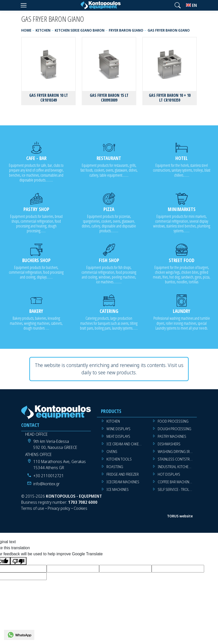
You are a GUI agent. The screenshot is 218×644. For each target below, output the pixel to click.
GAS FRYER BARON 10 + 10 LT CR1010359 (170, 98)
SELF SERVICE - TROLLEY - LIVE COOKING (177, 489)
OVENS (112, 452)
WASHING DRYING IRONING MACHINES (177, 452)
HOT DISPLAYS (169, 474)
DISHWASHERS (169, 444)
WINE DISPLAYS (118, 429)
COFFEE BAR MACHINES (175, 482)
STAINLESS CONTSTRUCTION (177, 459)
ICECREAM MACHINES (123, 482)
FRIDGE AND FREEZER (123, 474)
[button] (178, 5)
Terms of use (33, 508)
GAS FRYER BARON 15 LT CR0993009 (109, 98)
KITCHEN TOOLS (119, 459)
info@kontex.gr (47, 484)
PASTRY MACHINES (172, 436)
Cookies (80, 508)
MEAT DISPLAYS (118, 436)
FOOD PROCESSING (173, 421)
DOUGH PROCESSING (174, 429)
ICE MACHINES (118, 489)
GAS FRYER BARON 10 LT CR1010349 (49, 98)
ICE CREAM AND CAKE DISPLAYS (126, 444)
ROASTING (115, 467)
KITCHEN (113, 421)
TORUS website (180, 516)
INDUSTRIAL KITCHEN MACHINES (177, 467)
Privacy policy (59, 508)
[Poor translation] (18, 561)
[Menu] (23, 5)
